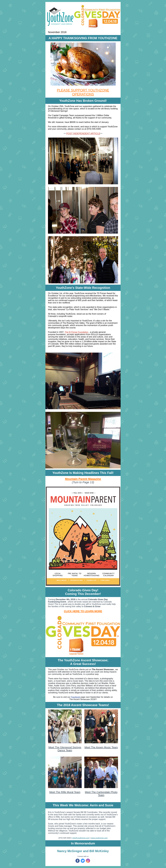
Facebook (75, 697)
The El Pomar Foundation (77, 332)
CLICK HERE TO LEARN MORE (83, 611)
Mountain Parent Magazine (83, 479)
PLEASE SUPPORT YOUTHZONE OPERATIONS (83, 92)
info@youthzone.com (81, 838)
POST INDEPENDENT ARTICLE (83, 134)
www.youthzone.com (99, 838)
